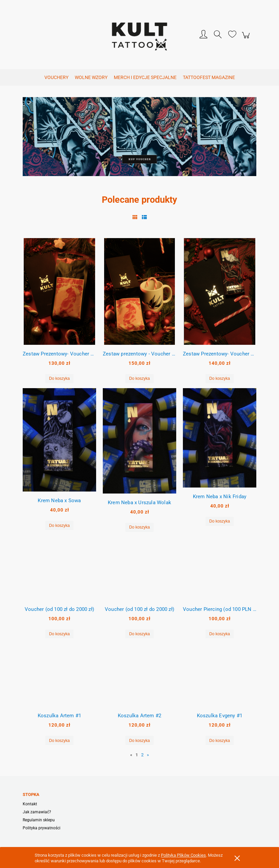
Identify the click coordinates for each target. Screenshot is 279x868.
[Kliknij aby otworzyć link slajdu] (139, 140)
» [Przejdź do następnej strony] (148, 755)
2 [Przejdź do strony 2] (142, 755)
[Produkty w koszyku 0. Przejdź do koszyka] (247, 39)
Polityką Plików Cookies (183, 855)
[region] (139, 140)
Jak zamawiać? (37, 812)
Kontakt (30, 804)
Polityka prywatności (42, 828)
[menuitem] (56, 78)
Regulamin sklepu (39, 820)
